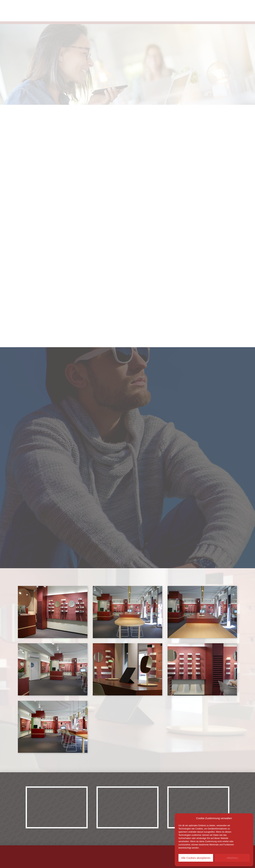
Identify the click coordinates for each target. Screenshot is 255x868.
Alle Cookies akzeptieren (196, 858)
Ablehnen (232, 858)
